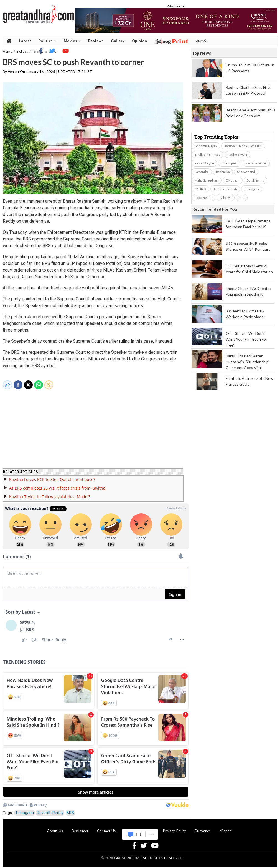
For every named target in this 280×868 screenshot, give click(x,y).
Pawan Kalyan (204, 163)
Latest (25, 41)
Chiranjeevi (230, 163)
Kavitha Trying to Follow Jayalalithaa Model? (50, 493)
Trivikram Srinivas (208, 155)
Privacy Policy (175, 827)
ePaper (225, 827)
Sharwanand (246, 172)
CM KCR (200, 189)
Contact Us (106, 827)
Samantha (202, 172)
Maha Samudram (207, 180)
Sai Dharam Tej (256, 163)
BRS (70, 809)
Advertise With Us (139, 827)
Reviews (96, 41)
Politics (48, 41)
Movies (72, 41)
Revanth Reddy (50, 809)
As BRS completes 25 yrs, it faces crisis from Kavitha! (58, 485)
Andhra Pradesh (225, 189)
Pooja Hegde (203, 198)
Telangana (25, 809)
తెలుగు (202, 41)
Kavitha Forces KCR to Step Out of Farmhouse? (52, 476)
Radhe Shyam (237, 155)
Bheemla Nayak (206, 146)
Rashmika (223, 172)
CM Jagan (233, 180)
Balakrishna (255, 180)
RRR (242, 198)
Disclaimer (80, 827)
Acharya (226, 198)
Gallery (118, 41)
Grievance (203, 827)
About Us (55, 827)
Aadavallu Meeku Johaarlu (243, 146)
